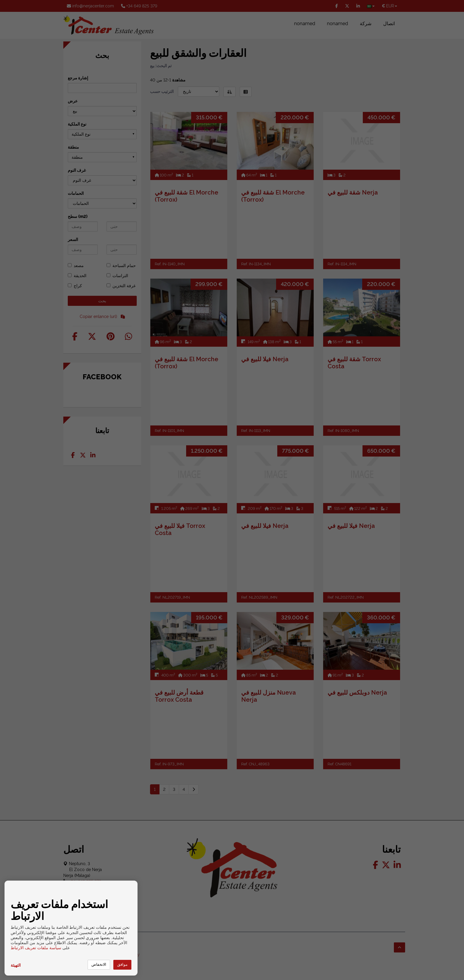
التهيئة (16, 965)
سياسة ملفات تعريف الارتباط (36, 948)
